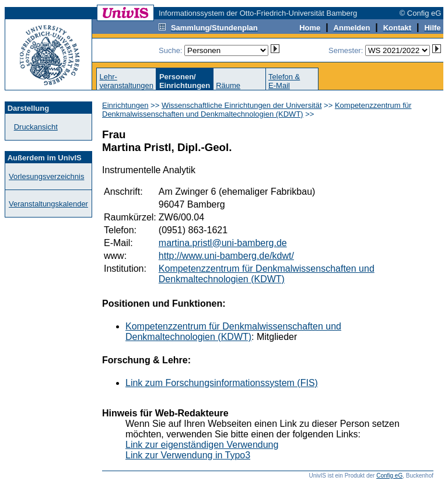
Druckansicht (36, 127)
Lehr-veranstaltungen (126, 81)
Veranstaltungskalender (48, 204)
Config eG (389, 476)
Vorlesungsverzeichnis (46, 176)
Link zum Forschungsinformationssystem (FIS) (222, 383)
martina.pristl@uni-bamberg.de (223, 243)
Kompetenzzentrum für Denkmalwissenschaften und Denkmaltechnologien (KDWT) (257, 110)
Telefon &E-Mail (284, 81)
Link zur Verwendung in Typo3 (188, 455)
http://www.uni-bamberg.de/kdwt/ (226, 256)
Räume (228, 85)
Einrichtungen (125, 105)
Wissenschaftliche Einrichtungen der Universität (242, 105)
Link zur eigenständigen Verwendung (202, 445)
